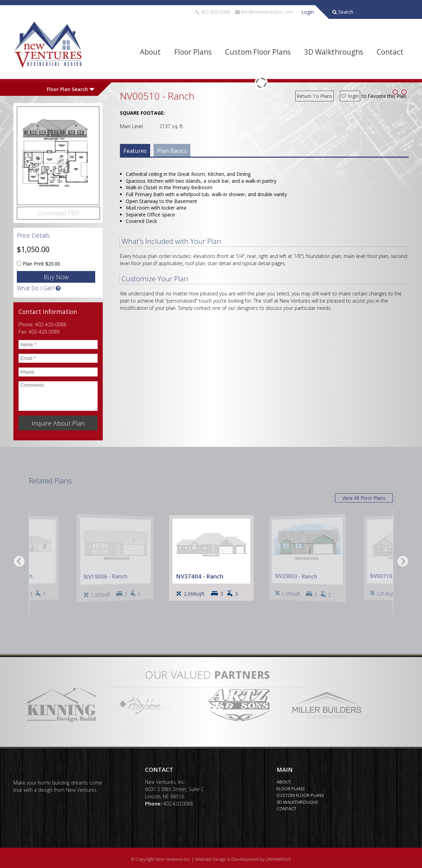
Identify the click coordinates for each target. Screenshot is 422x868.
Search (343, 12)
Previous (19, 562)
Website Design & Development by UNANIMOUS (243, 859)
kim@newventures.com (267, 12)
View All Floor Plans (364, 498)
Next (403, 562)
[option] (211, 558)
